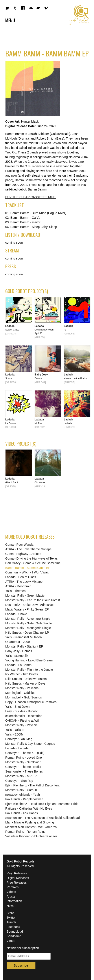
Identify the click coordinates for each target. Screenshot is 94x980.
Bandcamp (14, 936)
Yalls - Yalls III (15, 730)
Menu (10, 20)
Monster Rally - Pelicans (22, 688)
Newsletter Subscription (23, 948)
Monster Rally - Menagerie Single (28, 628)
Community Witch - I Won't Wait (27, 572)
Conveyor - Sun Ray (19, 781)
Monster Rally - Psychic (21, 725)
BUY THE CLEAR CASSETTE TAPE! (31, 197)
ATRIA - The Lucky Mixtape (24, 582)
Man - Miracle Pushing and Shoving (30, 822)
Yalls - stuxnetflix (17, 656)
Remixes (13, 887)
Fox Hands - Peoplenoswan (24, 799)
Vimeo (11, 941)
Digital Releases (18, 878)
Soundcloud (15, 931)
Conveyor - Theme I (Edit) (23, 767)
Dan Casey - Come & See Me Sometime (33, 563)
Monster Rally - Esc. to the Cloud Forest (33, 600)
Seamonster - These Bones (24, 771)
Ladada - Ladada (17, 748)
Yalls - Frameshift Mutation (23, 637)
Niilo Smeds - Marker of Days (25, 683)
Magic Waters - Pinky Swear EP (27, 609)
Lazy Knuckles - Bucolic (22, 711)
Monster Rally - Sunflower (23, 762)
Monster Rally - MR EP (21, 776)
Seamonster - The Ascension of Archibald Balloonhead (42, 818)
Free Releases (17, 883)
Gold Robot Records (79, 15)
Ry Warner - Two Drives (22, 674)
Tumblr (11, 922)
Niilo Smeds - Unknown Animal (26, 679)
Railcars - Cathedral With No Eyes (29, 808)
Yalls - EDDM (14, 734)
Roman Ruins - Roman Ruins (25, 832)
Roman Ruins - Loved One (24, 758)
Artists (11, 896)
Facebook (13, 927)
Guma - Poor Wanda (19, 545)
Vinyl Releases (17, 873)
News (10, 906)
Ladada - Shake (16, 614)
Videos (11, 892)
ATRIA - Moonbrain (18, 586)
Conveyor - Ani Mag (19, 739)
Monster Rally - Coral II (21, 790)
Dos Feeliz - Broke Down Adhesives (30, 605)
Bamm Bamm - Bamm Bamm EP (28, 568)
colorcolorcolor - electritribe (24, 716)
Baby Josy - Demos (19, 651)
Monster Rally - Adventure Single (28, 619)
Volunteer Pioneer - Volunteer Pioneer (31, 836)
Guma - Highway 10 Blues (23, 554)
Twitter (11, 918)
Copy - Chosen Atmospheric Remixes (31, 702)
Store (10, 913)
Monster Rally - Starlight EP (24, 646)
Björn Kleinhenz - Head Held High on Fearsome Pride (42, 804)
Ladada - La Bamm (18, 665)
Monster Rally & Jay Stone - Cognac (30, 744)
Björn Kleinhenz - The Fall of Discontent (32, 785)
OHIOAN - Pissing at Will (22, 721)
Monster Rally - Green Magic (25, 595)
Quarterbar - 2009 (18, 642)
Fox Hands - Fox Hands (22, 813)
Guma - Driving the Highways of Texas (31, 558)
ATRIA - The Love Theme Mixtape (28, 549)
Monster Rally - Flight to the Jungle (29, 670)
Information (14, 901)
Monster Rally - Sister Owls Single (29, 623)
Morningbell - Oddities (20, 693)
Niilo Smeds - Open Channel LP (27, 633)
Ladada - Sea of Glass (21, 577)
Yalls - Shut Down (17, 707)
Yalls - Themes (15, 591)
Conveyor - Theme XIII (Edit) (25, 753)
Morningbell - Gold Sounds (24, 697)
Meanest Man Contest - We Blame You (32, 827)
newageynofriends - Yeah (23, 795)
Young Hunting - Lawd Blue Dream (29, 660)
